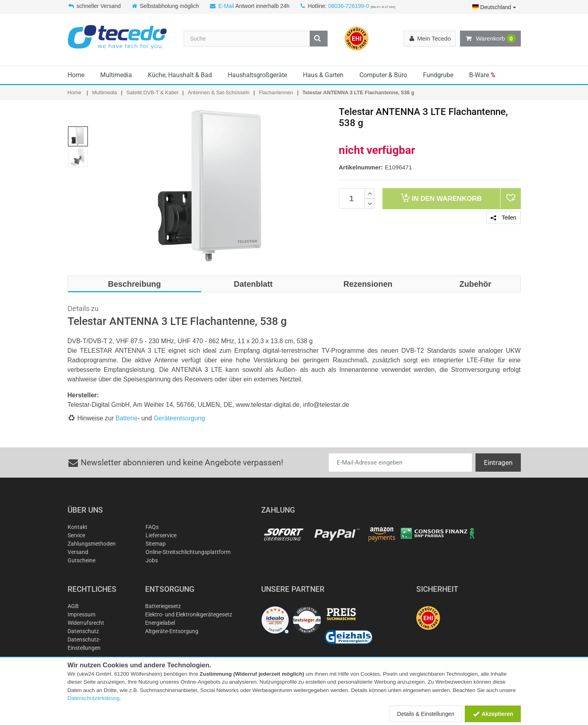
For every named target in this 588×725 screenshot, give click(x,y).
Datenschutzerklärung (94, 698)
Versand (78, 552)
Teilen (503, 218)
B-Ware (482, 75)
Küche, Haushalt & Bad (180, 75)
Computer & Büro (383, 75)
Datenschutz (83, 631)
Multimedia (116, 75)
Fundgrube (438, 75)
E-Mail (226, 6)
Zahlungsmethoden (92, 544)
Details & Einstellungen (426, 714)
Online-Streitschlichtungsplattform (188, 552)
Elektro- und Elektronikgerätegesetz (189, 614)
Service (76, 535)
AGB (73, 606)
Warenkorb (490, 39)
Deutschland (494, 7)
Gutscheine (82, 560)
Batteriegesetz (163, 606)
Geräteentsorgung (180, 418)
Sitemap (156, 544)
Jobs (152, 560)
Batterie (127, 418)
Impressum (82, 614)
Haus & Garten (323, 75)
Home (76, 75)
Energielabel (160, 623)
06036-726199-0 (348, 6)
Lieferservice (161, 535)
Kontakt (78, 527)
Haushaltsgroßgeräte (257, 75)
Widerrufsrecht (86, 623)
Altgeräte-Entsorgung (172, 631)
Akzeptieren (493, 714)
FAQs (152, 527)
